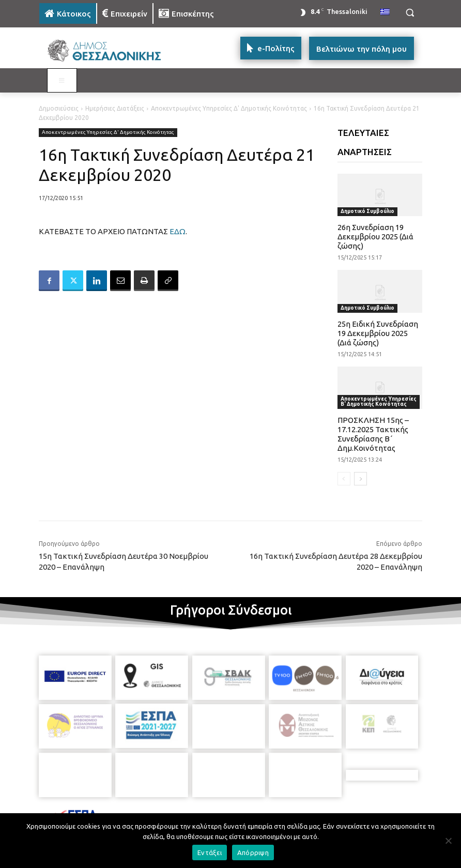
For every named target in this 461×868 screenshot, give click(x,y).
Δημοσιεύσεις (59, 108)
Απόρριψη (253, 852)
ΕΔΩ (178, 231)
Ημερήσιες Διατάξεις (115, 108)
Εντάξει (210, 852)
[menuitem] (385, 12)
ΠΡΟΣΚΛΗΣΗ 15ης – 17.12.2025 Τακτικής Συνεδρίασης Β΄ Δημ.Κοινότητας (373, 434)
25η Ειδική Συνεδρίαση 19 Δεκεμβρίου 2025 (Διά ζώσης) (378, 333)
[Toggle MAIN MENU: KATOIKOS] (62, 81)
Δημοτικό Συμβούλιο (367, 211)
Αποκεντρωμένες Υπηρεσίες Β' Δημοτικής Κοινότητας (379, 401)
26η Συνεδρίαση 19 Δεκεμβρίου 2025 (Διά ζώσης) (375, 237)
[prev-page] (344, 479)
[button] (410, 13)
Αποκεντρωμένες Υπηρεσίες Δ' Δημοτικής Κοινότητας (229, 108)
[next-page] (360, 479)
